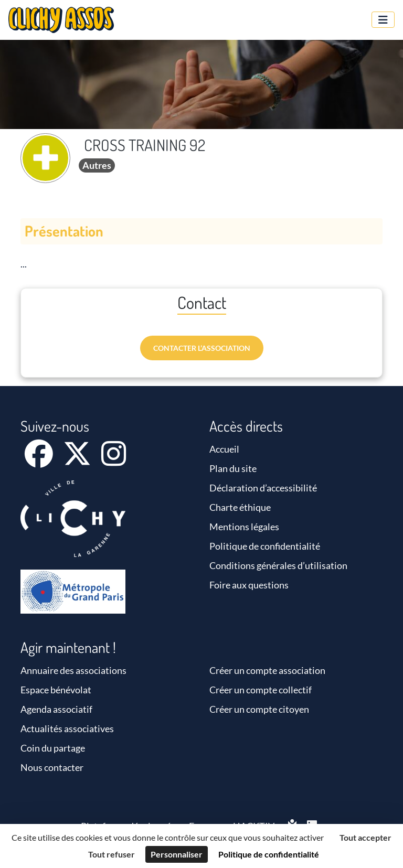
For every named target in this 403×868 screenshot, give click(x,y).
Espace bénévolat (56, 690)
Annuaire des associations (73, 670)
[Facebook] (40, 460)
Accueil (224, 449)
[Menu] (383, 20)
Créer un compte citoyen (259, 709)
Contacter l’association (202, 348)
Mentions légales (244, 527)
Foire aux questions (249, 585)
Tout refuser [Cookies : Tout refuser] (112, 854)
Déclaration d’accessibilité (263, 488)
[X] (78, 460)
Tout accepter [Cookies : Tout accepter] (365, 837)
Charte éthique (240, 507)
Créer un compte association (267, 670)
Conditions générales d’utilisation (278, 565)
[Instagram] (114, 460)
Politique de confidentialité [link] (269, 854)
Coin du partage (53, 748)
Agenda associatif (56, 709)
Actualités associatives (67, 728)
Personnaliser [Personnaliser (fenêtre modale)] (177, 854)
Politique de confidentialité (265, 546)
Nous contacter (52, 767)
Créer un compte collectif (261, 690)
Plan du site (233, 468)
